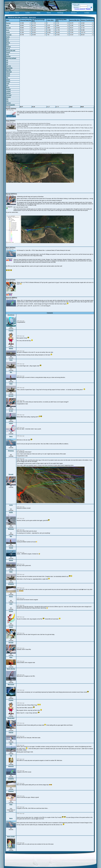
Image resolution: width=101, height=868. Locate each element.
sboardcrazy (11, 315)
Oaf (7, 64)
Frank (8, 83)
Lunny (11, 505)
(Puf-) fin (8, 66)
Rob (7, 99)
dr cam (11, 411)
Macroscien (11, 684)
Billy (11, 744)
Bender (8, 43)
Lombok (8, 91)
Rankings (60, 13)
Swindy (8, 74)
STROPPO (11, 584)
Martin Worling (11, 669)
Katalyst (8, 93)
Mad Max (8, 70)
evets (8, 54)
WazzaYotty (9, 68)
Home (7, 13)
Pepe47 (8, 52)
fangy (8, 25)
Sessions (74, 13)
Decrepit (8, 28)
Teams (49, 13)
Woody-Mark (11, 718)
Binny (8, 39)
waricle (8, 80)
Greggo (8, 82)
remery (8, 76)
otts (7, 62)
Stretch (11, 611)
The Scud (9, 95)
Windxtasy (11, 451)
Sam (7, 101)
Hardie (8, 37)
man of (8, 49)
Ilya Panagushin (10, 105)
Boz (11, 372)
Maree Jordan (11, 837)
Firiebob (8, 47)
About (17, 13)
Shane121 (9, 35)
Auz (7, 78)
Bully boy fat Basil (11, 58)
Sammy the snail (11, 50)
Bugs (7, 41)
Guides (28, 13)
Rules (39, 13)
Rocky (8, 87)
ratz (7, 60)
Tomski (11, 548)
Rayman (8, 23)
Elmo (7, 45)
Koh (7, 85)
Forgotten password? (80, 9)
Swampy (8, 103)
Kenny (11, 597)
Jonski (8, 32)
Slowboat (11, 791)
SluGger (8, 56)
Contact (87, 13)
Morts (8, 30)
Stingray (8, 97)
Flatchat (11, 733)
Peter (11, 805)
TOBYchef (9, 72)
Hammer (8, 89)
